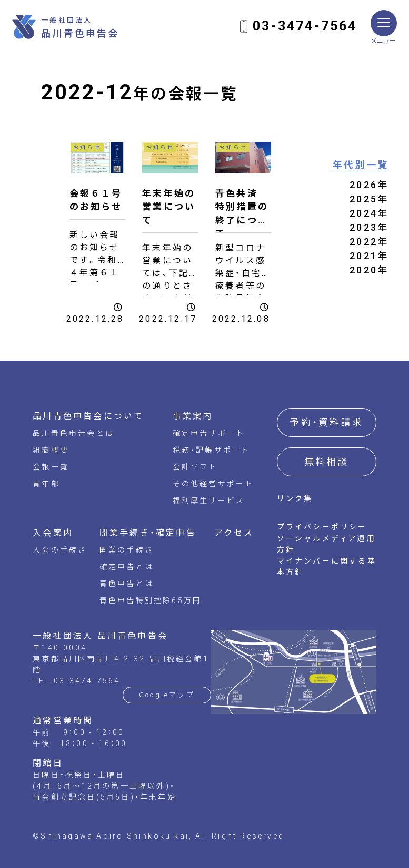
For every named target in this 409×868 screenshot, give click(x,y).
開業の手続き (127, 550)
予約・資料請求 (326, 422)
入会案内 (53, 533)
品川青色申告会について (88, 416)
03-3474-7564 (305, 26)
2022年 (369, 242)
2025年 (369, 199)
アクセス (234, 533)
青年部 (46, 484)
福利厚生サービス (209, 501)
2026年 (369, 185)
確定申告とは (127, 567)
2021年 (369, 256)
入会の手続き (60, 550)
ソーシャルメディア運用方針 (326, 544)
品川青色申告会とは (73, 433)
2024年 (369, 213)
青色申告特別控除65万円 (151, 600)
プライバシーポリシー (322, 527)
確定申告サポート (209, 433)
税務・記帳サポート (212, 450)
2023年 (369, 227)
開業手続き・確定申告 (148, 533)
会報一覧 (51, 467)
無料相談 (327, 462)
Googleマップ (167, 695)
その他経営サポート (213, 484)
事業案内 (193, 416)
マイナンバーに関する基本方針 (327, 566)
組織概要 (51, 450)
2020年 (369, 270)
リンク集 (295, 498)
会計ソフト (195, 467)
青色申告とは (127, 584)
